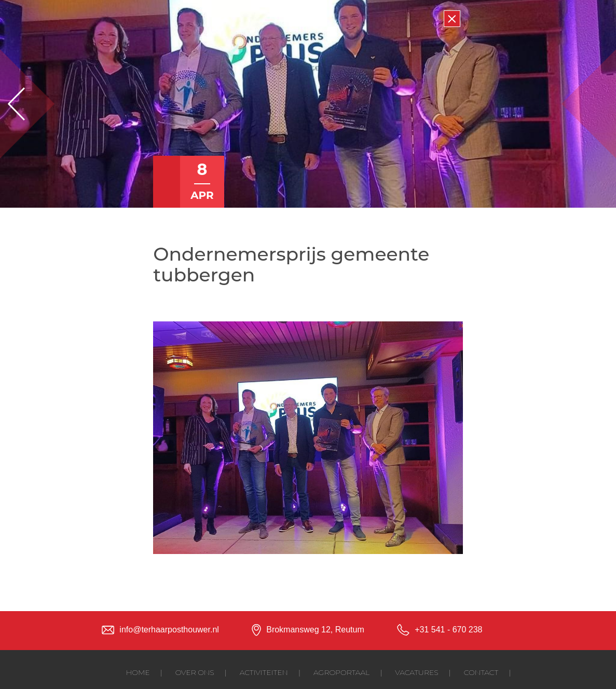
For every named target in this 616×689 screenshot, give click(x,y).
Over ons (195, 672)
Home (138, 672)
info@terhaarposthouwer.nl (169, 630)
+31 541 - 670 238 (448, 630)
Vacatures (416, 672)
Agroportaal (341, 672)
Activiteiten (264, 672)
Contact (481, 672)
